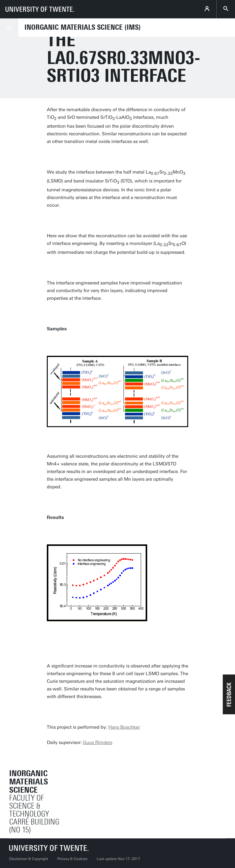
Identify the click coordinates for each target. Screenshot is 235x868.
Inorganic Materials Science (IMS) (83, 27)
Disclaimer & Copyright (29, 859)
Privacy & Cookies (72, 859)
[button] (229, 694)
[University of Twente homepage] (40, 9)
